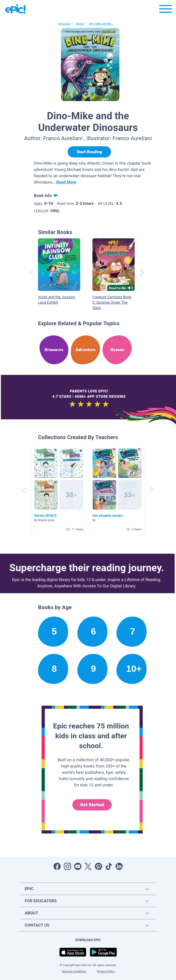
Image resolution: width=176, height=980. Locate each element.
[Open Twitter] (88, 866)
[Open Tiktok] (109, 866)
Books (80, 24)
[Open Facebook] (57, 866)
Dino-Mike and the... (101, 24)
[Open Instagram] (67, 866)
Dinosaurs (65, 24)
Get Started (92, 805)
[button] (59, 490)
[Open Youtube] (78, 866)
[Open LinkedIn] (119, 866)
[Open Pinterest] (98, 866)
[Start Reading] (89, 152)
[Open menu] (166, 10)
